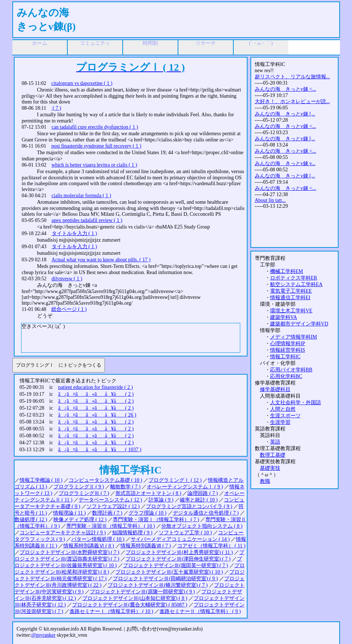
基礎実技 (270, 468)
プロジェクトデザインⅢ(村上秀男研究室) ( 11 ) (179, 552)
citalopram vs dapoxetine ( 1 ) (82, 83)
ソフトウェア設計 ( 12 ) (113, 506)
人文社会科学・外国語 (296, 403)
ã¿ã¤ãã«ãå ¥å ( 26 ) (97, 415)
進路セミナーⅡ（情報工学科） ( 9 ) (200, 611)
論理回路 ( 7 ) (203, 493)
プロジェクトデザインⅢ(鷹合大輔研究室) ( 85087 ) (130, 605)
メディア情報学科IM (294, 337)
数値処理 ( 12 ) (31, 520)
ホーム (40, 43)
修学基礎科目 (275, 389)
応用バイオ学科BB (291, 370)
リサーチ (206, 43)
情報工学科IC (285, 357)
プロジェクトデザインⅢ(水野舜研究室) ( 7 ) (70, 552)
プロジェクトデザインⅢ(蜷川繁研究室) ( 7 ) (158, 585)
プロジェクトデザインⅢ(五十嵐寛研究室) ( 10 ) (169, 572)
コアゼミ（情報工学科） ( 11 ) (211, 546)
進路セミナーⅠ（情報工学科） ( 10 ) (111, 611)
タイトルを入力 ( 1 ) (74, 233)
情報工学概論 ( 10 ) (41, 480)
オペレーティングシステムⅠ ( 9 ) (185, 487)
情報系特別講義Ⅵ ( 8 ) (89, 546)
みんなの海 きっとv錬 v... (285, 163)
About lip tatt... (270, 200)
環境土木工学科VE (291, 311)
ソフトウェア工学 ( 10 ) (185, 533)
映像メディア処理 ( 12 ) (80, 520)
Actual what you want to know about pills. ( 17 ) (101, 260)
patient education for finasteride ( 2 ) (96, 387)
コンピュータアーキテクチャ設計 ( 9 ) (63, 533)
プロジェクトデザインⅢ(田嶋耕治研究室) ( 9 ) (165, 579)
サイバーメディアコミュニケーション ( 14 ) (180, 539)
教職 (265, 481)
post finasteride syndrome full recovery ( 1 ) (96, 146)
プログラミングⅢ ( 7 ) (84, 493)
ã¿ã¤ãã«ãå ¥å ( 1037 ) (100, 450)
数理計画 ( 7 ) (107, 513)
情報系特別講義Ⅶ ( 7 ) (146, 546)
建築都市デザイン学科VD (299, 324)
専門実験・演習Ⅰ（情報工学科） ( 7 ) (156, 520)
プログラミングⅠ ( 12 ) (175, 480)
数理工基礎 (273, 455)
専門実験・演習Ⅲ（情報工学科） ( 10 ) (111, 526)
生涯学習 (280, 422)
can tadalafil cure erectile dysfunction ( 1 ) (95, 127)
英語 (275, 442)
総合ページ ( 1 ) (69, 309)
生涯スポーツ (285, 416)
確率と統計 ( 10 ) (199, 500)
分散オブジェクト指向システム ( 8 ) (202, 526)
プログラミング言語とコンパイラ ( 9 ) (189, 506)
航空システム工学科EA (296, 284)
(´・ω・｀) (261, 43)
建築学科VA (284, 317)
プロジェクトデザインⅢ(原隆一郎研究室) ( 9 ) (142, 592)
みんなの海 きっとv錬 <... (286, 89)
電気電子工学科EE (291, 291)
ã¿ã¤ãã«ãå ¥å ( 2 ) (96, 394)
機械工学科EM (287, 271)
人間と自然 (283, 409)
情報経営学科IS (288, 350)
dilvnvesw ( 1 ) (67, 279)
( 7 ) (56, 108)
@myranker (43, 635)
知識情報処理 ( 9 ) (132, 533)
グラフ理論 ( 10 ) (147, 513)
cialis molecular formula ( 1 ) (82, 196)
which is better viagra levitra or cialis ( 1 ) (94, 165)
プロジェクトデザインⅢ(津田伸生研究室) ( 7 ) (178, 559)
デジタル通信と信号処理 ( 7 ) (206, 513)
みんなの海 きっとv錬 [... (285, 114)
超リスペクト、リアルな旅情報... (292, 77)
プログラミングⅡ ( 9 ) (79, 487)
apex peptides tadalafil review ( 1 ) (87, 220)
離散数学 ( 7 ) (125, 487)
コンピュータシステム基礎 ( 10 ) (106, 480)
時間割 (150, 43)
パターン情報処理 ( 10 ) (98, 539)
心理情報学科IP (288, 344)
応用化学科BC (286, 376)
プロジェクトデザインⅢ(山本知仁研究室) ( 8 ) (135, 598)
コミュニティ (95, 43)
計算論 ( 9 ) (161, 500)
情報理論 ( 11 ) (69, 513)
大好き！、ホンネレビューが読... (292, 102)
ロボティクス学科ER (294, 278)
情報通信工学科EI (290, 298)
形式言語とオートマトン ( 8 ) (148, 493)
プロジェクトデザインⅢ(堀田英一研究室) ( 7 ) (175, 565)
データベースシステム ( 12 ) (110, 500)
